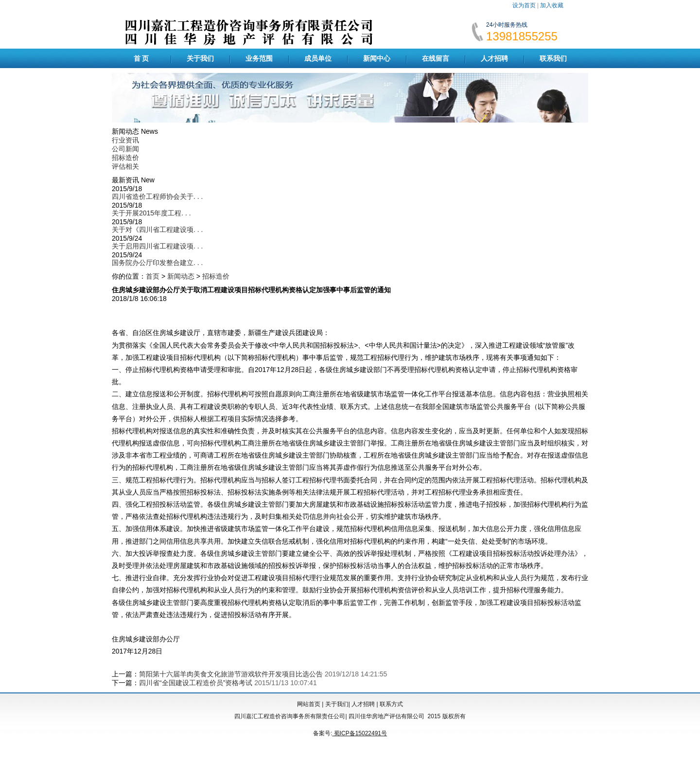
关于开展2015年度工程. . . (151, 213)
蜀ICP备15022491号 (359, 733)
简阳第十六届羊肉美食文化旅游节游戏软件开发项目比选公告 (231, 674)
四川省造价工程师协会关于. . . (157, 196)
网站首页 (309, 704)
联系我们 (553, 58)
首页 (153, 276)
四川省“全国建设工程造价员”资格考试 (196, 683)
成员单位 (318, 58)
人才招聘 (494, 58)
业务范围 (259, 58)
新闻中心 (377, 58)
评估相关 (125, 166)
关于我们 (200, 58)
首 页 (141, 58)
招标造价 (125, 158)
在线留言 (436, 58)
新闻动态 (181, 276)
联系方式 (391, 704)
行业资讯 (125, 140)
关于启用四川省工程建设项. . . (157, 246)
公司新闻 (125, 149)
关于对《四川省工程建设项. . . (157, 230)
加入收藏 (552, 5)
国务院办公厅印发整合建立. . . (157, 263)
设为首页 (524, 5)
